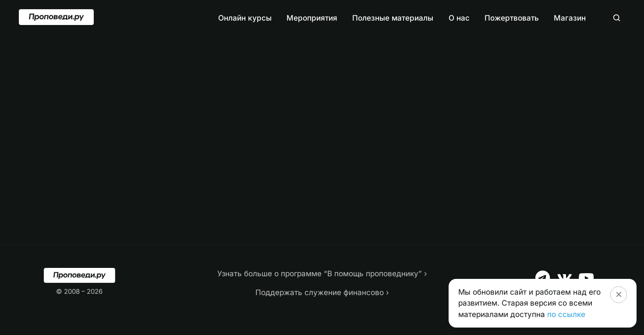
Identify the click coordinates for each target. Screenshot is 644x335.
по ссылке (566, 314)
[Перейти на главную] (56, 17)
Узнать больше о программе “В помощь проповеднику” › (322, 273)
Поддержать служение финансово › (322, 292)
